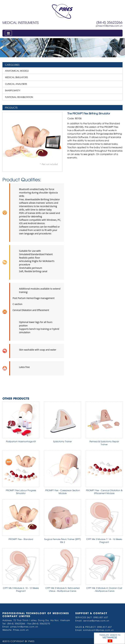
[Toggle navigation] (8, 33)
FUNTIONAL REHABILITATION (19, 97)
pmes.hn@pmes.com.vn (109, 26)
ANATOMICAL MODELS (17, 71)
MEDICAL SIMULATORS (16, 77)
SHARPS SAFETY (13, 90)
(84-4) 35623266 (109, 22)
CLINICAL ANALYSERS (16, 84)
